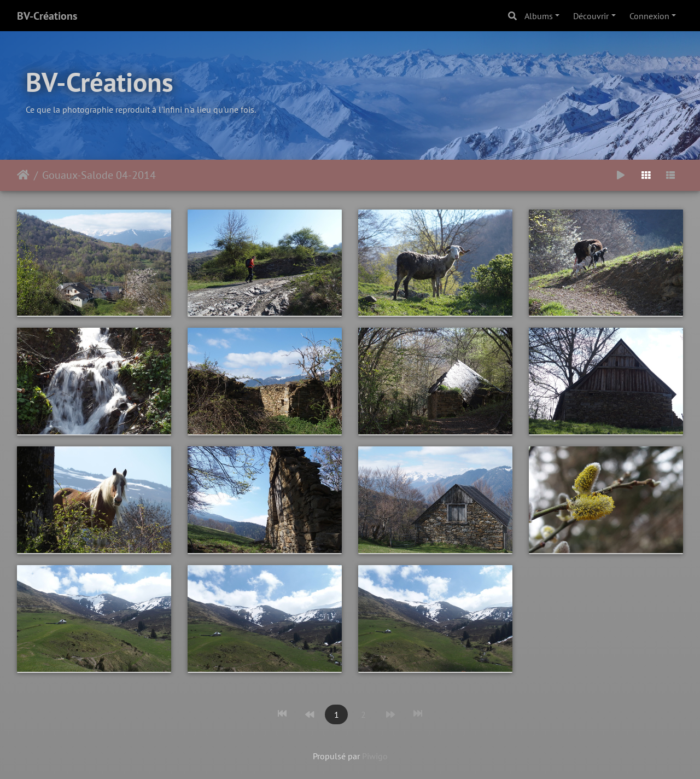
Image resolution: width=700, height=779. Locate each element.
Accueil (23, 175)
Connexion (649, 16)
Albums (539, 16)
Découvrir (591, 16)
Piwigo (375, 756)
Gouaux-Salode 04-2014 (99, 175)
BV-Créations (47, 16)
